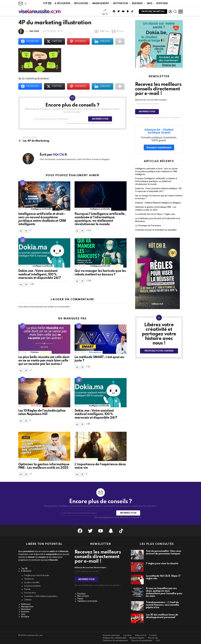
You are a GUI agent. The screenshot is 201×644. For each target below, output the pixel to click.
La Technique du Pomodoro (148, 226)
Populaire (23, 379)
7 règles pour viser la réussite (37, 575)
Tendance (23, 326)
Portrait (27, 589)
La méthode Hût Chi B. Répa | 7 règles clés (155, 214)
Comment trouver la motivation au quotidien (156, 230)
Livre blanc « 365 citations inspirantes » (41, 596)
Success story (30, 593)
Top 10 (105, 12)
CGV (158, 641)
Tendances (29, 579)
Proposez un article (153, 12)
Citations (34, 352)
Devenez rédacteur (111, 635)
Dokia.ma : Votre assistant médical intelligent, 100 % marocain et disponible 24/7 (40, 274)
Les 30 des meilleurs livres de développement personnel (162, 616)
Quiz (149, 4)
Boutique (162, 4)
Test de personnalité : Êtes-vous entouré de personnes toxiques (164, 552)
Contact (153, 635)
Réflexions (81, 4)
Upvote (21, 231)
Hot (23, 183)
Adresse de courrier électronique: (151, 100)
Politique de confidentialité (114, 638)
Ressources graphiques (142, 641)
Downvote (26, 231)
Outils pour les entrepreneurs (115, 641)
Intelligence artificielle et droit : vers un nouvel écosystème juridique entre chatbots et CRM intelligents (156, 171)
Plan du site (153, 638)
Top (47, 3)
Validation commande (87, 601)
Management (101, 4)
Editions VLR (141, 635)
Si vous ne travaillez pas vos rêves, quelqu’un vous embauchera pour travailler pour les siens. (164, 592)
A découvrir (62, 4)
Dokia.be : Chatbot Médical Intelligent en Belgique (158, 203)
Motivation (120, 4)
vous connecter (36, 307)
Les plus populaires (32, 586)
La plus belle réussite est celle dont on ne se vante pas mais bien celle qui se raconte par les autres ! (44, 361)
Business (137, 4)
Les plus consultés (32, 582)
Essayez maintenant (159, 147)
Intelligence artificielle (41, 209)
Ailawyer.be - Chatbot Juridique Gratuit (159, 131)
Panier (80, 599)
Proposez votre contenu (159, 351)
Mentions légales (137, 638)
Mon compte (83, 596)
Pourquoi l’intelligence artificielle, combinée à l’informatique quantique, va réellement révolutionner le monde (156, 181)
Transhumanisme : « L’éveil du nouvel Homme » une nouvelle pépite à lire (162, 605)
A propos (127, 635)
